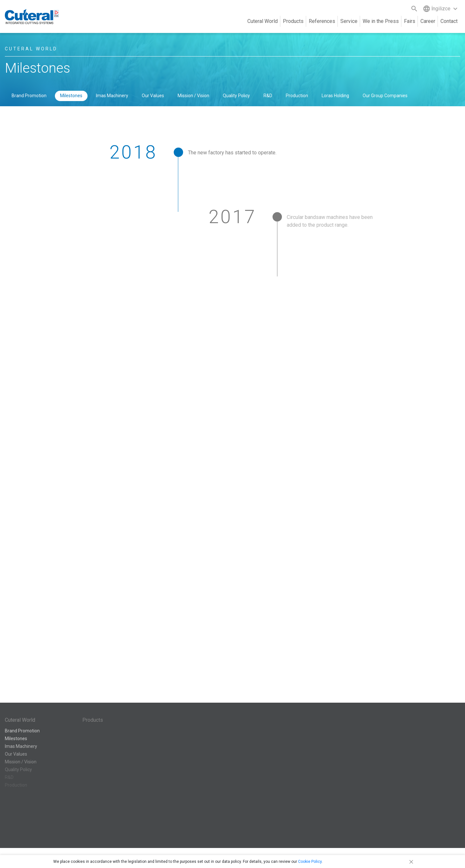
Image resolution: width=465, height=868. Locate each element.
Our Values (153, 96)
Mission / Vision (193, 96)
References (322, 21)
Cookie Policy (310, 862)
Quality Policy (236, 96)
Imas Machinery (112, 96)
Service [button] (349, 21)
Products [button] (293, 21)
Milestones (71, 96)
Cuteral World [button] (263, 21)
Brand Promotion (29, 96)
